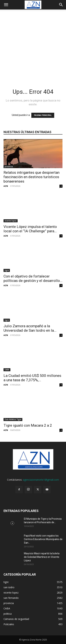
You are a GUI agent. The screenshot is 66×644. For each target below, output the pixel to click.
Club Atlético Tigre (13, 419)
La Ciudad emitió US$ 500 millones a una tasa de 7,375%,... (32, 378)
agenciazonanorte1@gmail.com (41, 480)
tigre (7, 270)
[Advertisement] (33, 44)
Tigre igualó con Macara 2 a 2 (28, 425)
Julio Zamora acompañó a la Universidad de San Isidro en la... (30, 328)
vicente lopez (11, 221)
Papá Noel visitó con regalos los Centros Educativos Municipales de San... (43, 539)
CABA (7, 370)
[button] (6, 5)
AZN (6, 186)
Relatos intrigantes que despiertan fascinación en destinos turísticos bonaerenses (32, 177)
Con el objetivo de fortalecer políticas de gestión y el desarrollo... (33, 278)
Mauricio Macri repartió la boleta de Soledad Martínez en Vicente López (42, 557)
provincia (9, 167)
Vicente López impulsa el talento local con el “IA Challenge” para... (30, 229)
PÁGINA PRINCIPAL (43, 115)
